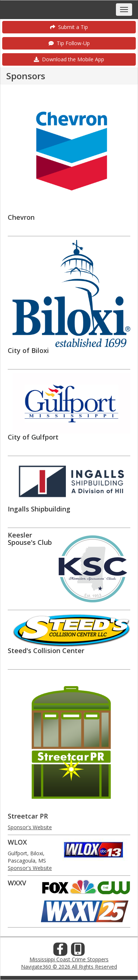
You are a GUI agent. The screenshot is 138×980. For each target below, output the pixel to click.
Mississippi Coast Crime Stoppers (69, 959)
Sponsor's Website (30, 827)
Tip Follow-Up (69, 43)
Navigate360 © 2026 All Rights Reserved (69, 967)
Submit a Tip (69, 27)
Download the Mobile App (69, 59)
